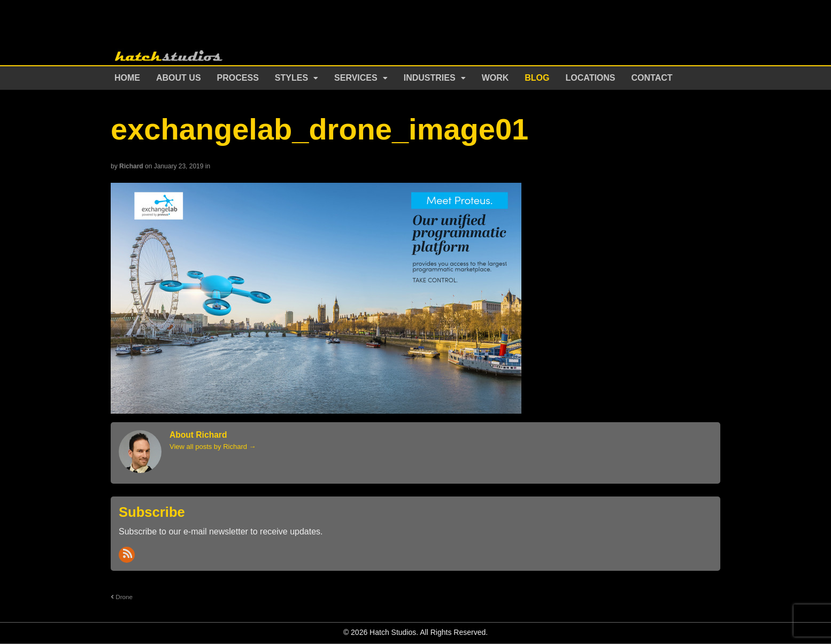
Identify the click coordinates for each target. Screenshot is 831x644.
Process (238, 78)
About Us (179, 78)
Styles (291, 78)
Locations (591, 78)
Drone (122, 597)
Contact (652, 78)
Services (356, 78)
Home (127, 78)
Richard (131, 166)
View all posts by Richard (213, 447)
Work (495, 78)
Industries (430, 78)
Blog (537, 78)
